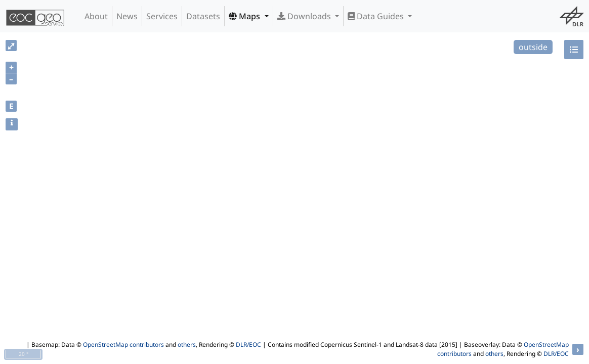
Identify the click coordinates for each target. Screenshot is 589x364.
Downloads (305, 16)
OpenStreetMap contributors (123, 345)
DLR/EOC (248, 345)
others (187, 345)
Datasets (203, 16)
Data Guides (377, 16)
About (96, 16)
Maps (245, 16)
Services (162, 16)
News (127, 16)
